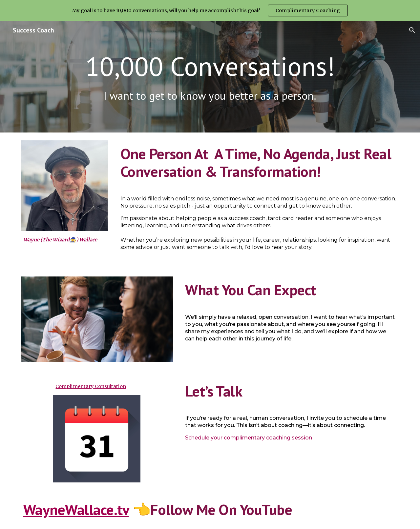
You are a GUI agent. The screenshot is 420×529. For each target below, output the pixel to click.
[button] (412, 30)
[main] (210, 66)
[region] (210, 10)
